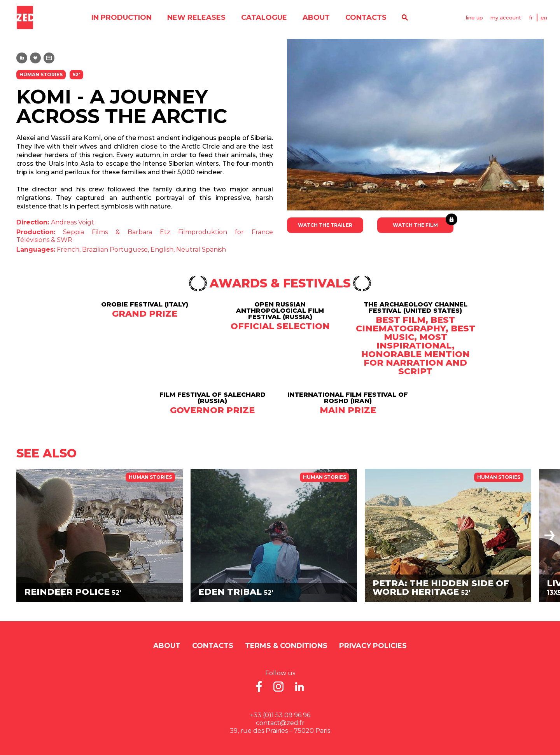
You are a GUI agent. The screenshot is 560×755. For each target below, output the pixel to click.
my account (506, 18)
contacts (366, 18)
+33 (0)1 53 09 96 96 (280, 715)
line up (474, 18)
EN (544, 18)
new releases (196, 18)
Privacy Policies (373, 646)
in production (121, 18)
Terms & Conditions (286, 646)
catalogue (264, 18)
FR (531, 18)
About (316, 18)
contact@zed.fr (280, 723)
